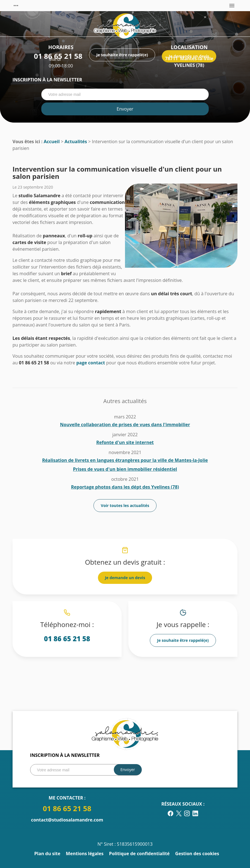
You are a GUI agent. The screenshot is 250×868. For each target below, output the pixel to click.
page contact (91, 363)
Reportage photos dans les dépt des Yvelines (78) (125, 487)
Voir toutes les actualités (125, 505)
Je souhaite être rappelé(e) (183, 640)
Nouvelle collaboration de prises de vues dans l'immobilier (125, 425)
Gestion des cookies (197, 854)
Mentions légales (85, 854)
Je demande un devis (125, 578)
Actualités (76, 142)
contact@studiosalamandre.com (67, 820)
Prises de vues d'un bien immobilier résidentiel (125, 469)
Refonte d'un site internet (125, 442)
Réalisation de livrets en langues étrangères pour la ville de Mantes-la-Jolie (125, 460)
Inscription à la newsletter (47, 80)
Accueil (52, 142)
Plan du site (47, 854)
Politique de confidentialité (139, 854)
